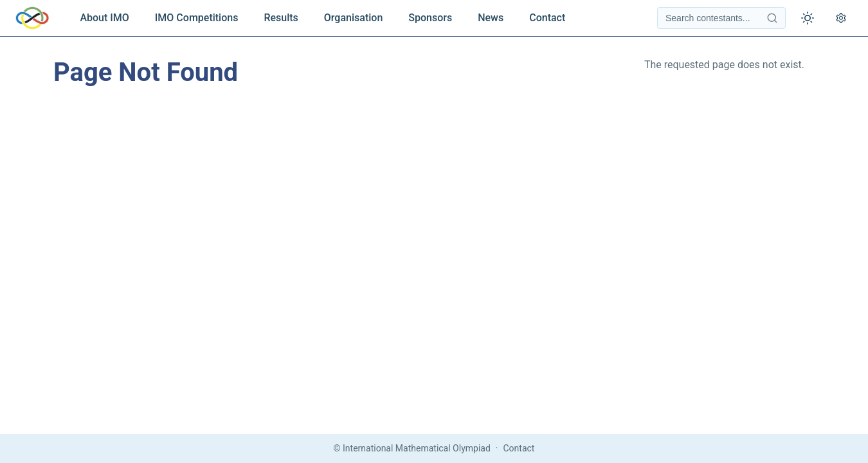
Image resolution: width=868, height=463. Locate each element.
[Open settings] (841, 18)
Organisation (353, 18)
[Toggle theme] (808, 18)
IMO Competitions (197, 18)
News (491, 18)
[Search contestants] (721, 18)
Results (281, 18)
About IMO (104, 18)
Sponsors (430, 18)
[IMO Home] (32, 18)
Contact (547, 18)
